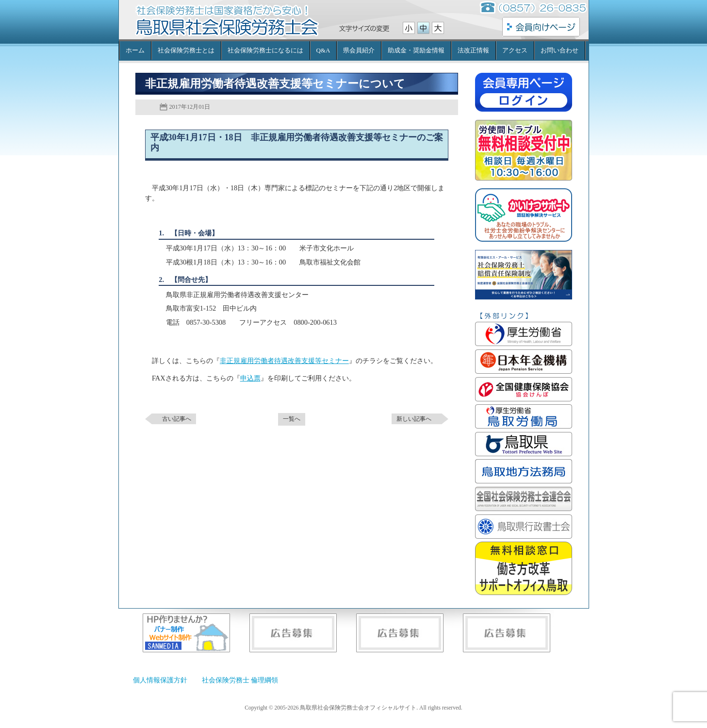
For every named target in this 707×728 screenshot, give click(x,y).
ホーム (135, 50)
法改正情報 (473, 50)
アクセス (515, 50)
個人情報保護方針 (160, 680)
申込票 (250, 378)
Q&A (323, 50)
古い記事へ (177, 419)
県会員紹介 (359, 50)
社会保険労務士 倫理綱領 (240, 680)
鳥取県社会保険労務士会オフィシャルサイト (227, 27)
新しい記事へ (414, 419)
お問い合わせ (559, 50)
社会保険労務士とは (186, 50)
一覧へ (292, 419)
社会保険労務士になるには (265, 50)
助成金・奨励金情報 (416, 50)
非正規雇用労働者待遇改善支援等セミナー (284, 361)
